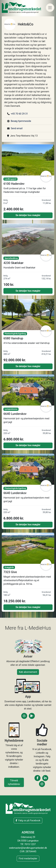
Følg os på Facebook (28, 820)
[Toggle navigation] (50, 8)
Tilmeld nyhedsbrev (14, 782)
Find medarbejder (28, 858)
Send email (17, 128)
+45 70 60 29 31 (19, 114)
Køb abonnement (28, 672)
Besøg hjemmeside (21, 121)
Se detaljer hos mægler (28, 215)
